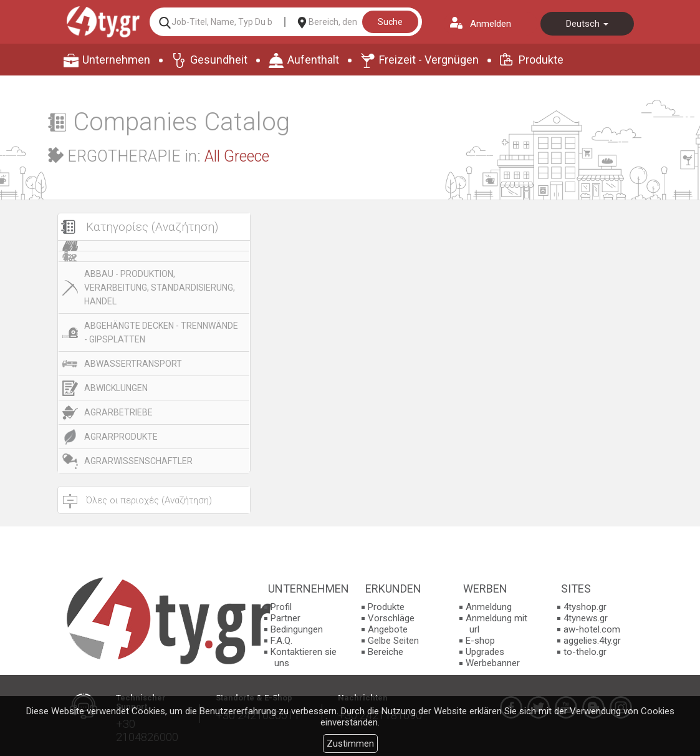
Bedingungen (297, 629)
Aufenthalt (313, 60)
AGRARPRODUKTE (121, 437)
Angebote (388, 629)
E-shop (480, 641)
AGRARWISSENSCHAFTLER (138, 461)
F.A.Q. (281, 641)
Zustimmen (350, 744)
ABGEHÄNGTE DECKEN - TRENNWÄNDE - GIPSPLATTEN (161, 332)
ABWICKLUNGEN (116, 388)
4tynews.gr (586, 618)
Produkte (541, 60)
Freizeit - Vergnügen (429, 60)
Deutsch (587, 24)
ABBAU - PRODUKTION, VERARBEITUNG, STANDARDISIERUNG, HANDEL (160, 288)
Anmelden (491, 24)
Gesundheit (219, 60)
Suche (390, 22)
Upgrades (485, 652)
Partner (285, 618)
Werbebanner (493, 663)
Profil (281, 607)
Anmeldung (489, 607)
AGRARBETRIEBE (118, 412)
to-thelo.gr (585, 652)
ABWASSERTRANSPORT (133, 364)
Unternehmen (116, 60)
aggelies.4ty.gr (592, 641)
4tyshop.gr (585, 607)
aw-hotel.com (592, 629)
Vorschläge (391, 618)
